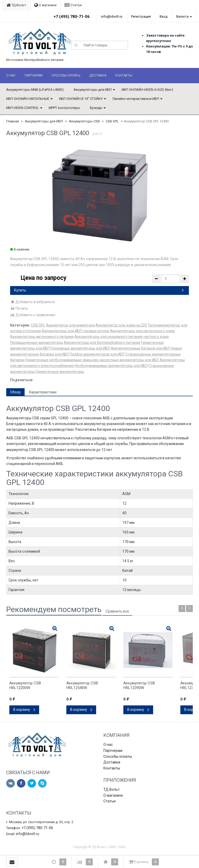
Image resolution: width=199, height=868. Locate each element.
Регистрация (141, 16)
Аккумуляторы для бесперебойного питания (102, 343)
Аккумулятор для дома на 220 (121, 325)
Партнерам (34, 75)
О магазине (45, 5)
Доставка (98, 75)
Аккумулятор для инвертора (70, 325)
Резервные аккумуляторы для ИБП (80, 348)
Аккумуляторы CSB (84, 121)
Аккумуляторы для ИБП (93, 90)
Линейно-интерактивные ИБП (136, 99)
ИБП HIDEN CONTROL (23, 108)
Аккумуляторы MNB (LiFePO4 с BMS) (35, 90)
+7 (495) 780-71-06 (72, 17)
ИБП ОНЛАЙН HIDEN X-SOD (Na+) (147, 90)
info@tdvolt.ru (112, 16)
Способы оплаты (66, 75)
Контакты (124, 75)
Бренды (96, 108)
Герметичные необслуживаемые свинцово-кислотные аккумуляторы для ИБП (92, 360)
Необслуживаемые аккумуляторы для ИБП (111, 366)
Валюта (182, 16)
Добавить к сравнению (33, 315)
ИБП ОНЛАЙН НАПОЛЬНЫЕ (28, 99)
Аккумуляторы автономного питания (42, 337)
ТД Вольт (16, 5)
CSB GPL (112, 121)
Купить (99, 290)
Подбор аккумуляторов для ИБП (97, 354)
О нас (11, 75)
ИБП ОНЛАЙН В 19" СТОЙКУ (81, 99)
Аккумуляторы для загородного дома (142, 331)
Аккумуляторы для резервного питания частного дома (122, 337)
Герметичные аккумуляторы (60, 372)
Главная (13, 121)
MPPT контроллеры (64, 108)
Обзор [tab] (15, 392)
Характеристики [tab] (43, 392)
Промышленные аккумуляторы (37, 343)
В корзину (24, 710)
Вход (164, 16)
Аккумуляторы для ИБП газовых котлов (75, 331)
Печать (19, 308)
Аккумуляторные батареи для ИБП (141, 348)
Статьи (73, 5)
